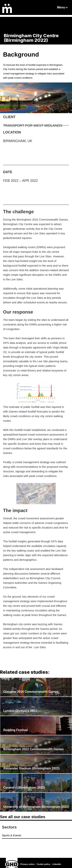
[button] (63, 7)
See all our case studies (23, 817)
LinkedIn (57, 864)
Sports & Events (12, 835)
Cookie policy (44, 864)
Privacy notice (28, 864)
